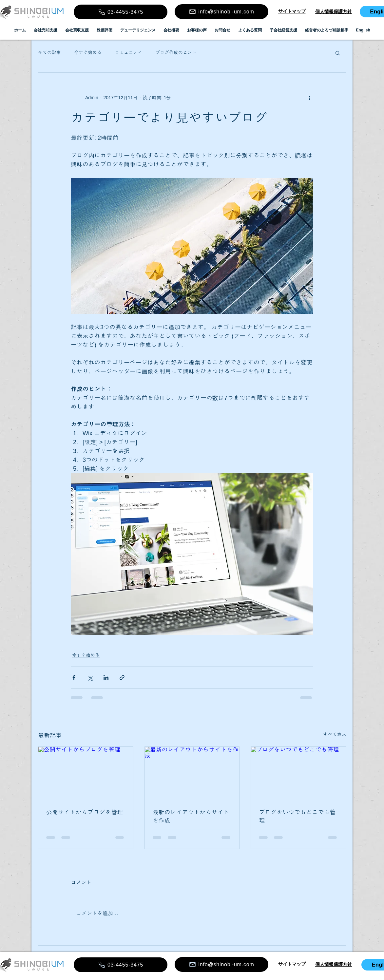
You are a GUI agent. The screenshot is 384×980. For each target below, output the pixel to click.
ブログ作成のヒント (176, 52)
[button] (338, 53)
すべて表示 (335, 734)
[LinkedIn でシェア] (106, 678)
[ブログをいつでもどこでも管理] (298, 773)
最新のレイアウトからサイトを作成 (191, 816)
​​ (292, 11)
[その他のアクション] (309, 98)
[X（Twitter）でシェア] (90, 678)
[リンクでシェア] (122, 678)
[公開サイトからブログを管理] (86, 773)
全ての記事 (49, 52)
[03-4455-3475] (121, 12)
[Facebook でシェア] (74, 678)
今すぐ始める (88, 52)
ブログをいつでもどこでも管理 (297, 816)
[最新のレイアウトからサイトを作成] (192, 773)
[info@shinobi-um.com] (221, 12)
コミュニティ (128, 52)
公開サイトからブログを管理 (85, 812)
